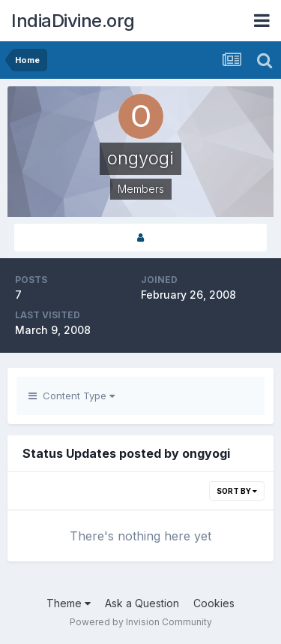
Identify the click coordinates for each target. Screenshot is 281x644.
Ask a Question (142, 603)
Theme (69, 603)
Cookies (214, 603)
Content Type (72, 396)
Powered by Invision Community (141, 622)
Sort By (237, 491)
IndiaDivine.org (73, 21)
